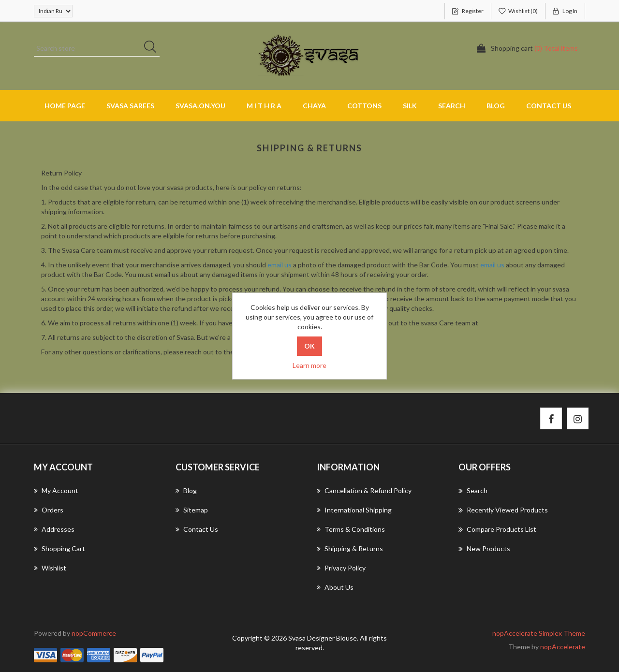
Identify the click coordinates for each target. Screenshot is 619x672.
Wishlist (50, 568)
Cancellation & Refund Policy (364, 490)
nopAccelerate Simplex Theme (539, 633)
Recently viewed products (503, 510)
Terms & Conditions (351, 529)
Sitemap (192, 510)
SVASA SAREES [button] (130, 106)
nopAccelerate (563, 647)
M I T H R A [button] (264, 106)
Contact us (549, 106)
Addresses (54, 529)
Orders (49, 510)
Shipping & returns (350, 548)
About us (335, 587)
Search (452, 106)
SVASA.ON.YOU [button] (200, 106)
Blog (496, 106)
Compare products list (497, 529)
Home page (65, 106)
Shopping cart (59, 548)
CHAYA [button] (314, 106)
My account (56, 490)
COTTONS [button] (364, 106)
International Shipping (354, 510)
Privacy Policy (341, 568)
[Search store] (97, 48)
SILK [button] (410, 106)
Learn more (309, 365)
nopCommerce (94, 633)
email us (280, 265)
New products (484, 549)
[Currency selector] (53, 11)
